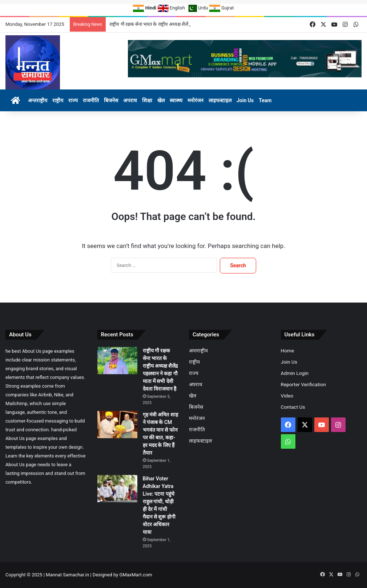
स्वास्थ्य (176, 100)
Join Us (245, 100)
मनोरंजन (195, 100)
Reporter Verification (304, 384)
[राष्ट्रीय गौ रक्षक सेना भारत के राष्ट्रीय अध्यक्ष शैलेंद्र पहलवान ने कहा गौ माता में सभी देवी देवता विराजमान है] (117, 361)
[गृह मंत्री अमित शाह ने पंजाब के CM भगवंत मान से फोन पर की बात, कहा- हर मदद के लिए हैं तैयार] (117, 425)
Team (265, 100)
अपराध (130, 100)
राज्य (73, 100)
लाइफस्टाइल (220, 100)
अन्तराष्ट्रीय (38, 100)
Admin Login (295, 373)
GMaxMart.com (136, 575)
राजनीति (91, 100)
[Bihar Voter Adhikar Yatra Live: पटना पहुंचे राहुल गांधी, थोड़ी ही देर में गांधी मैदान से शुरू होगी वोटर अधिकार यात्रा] (117, 489)
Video (287, 396)
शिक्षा (147, 100)
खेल (161, 100)
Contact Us (293, 407)
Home (288, 351)
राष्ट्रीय (58, 100)
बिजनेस (111, 100)
